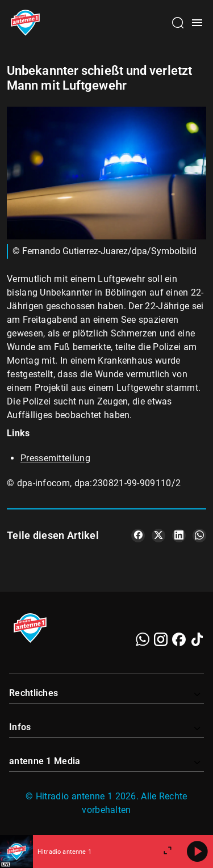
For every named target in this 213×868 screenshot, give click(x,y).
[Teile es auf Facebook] (138, 536)
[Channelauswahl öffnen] (178, 23)
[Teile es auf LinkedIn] (179, 536)
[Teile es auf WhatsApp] (199, 536)
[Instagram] (161, 639)
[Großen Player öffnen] (168, 852)
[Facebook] (179, 639)
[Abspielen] (197, 852)
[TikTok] (197, 639)
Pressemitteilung (55, 458)
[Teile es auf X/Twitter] (158, 536)
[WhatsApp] (143, 639)
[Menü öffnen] (197, 23)
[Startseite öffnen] (25, 23)
